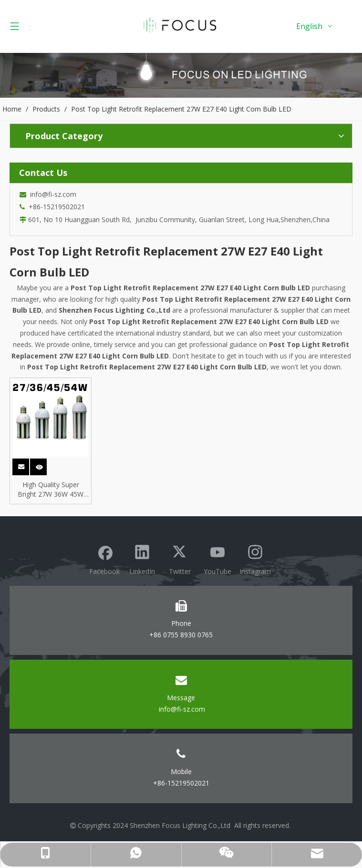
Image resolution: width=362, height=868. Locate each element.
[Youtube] (217, 558)
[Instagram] (255, 558)
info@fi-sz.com (51, 194)
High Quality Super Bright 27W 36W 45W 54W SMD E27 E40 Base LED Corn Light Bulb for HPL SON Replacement (51, 490)
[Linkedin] (142, 558)
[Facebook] (104, 558)
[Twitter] (180, 558)
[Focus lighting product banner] (181, 75)
